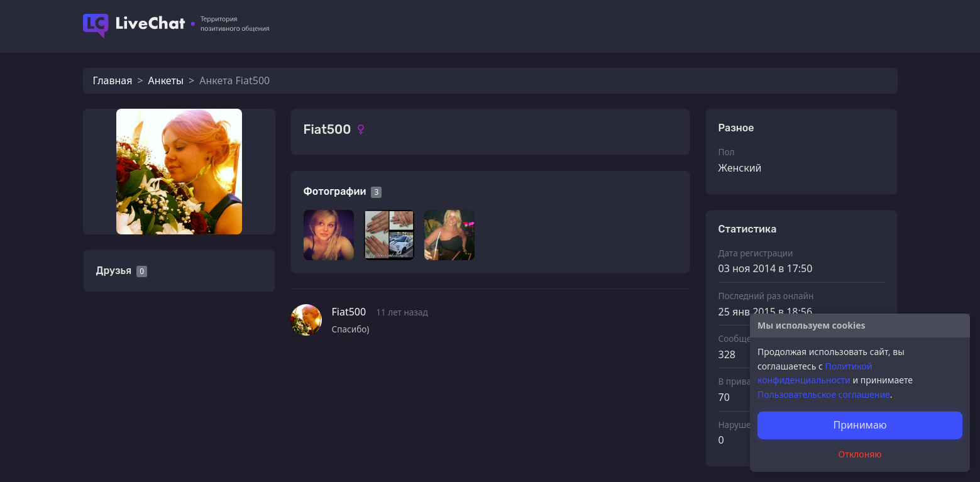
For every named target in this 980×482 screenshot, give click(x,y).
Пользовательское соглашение (824, 394)
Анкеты (166, 80)
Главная (113, 80)
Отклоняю (860, 454)
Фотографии (335, 191)
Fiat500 (349, 312)
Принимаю (860, 425)
